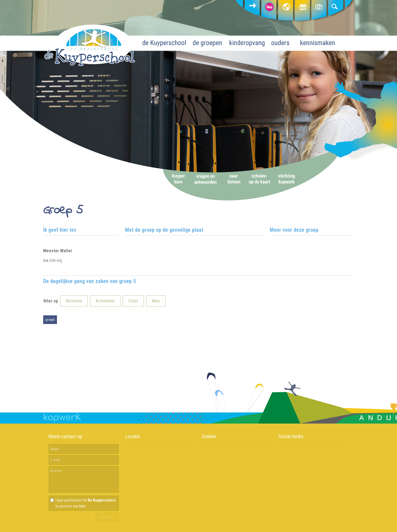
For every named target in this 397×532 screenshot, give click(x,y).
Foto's (133, 301)
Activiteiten (105, 301)
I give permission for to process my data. (86, 503)
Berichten (74, 301)
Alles (156, 301)
